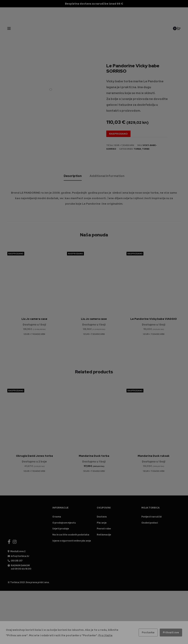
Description (73, 176)
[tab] (73, 176)
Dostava (102, 517)
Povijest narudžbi (151, 517)
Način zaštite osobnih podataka (71, 535)
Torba (137, 149)
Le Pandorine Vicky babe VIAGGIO (154, 319)
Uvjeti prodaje (61, 529)
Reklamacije (104, 535)
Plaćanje (102, 523)
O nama (57, 517)
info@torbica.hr (20, 556)
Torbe (146, 149)
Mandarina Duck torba (94, 456)
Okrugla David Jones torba (34, 456)
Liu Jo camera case (34, 319)
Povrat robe (104, 529)
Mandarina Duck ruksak (154, 456)
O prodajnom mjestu (64, 523)
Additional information (107, 176)
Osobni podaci (150, 523)
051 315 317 (17, 561)
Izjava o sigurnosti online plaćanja (72, 541)
